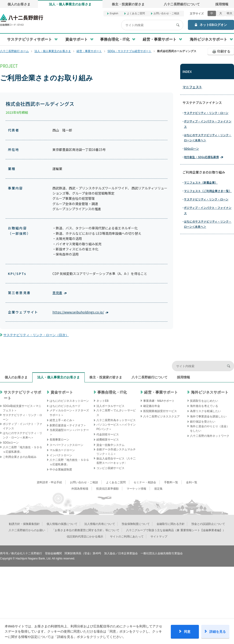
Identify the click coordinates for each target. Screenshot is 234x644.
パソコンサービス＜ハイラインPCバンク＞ (116, 427)
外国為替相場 (80, 489)
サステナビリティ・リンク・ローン (206, 113)
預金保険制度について (136, 524)
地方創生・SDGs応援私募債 (201, 157)
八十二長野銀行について (182, 4)
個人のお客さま (19, 4)
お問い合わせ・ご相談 (166, 13)
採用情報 (222, 4)
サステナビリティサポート (22, 395)
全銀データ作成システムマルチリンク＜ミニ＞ (116, 452)
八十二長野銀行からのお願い (27, 530)
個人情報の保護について (62, 524)
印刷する (224, 51)
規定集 (158, 489)
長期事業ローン (59, 440)
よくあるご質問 (136, 13)
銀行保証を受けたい (203, 422)
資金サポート (62, 392)
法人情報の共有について (100, 524)
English (114, 13)
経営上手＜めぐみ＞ (62, 420)
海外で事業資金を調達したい (208, 416)
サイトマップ (159, 537)
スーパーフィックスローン (66, 445)
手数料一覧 (171, 482)
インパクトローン (61, 455)
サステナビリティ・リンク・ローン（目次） (36, 335)
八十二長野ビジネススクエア (161, 416)
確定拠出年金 (152, 406)
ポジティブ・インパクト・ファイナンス (208, 124)
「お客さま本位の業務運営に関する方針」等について (86, 530)
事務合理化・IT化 (112, 392)
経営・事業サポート (161, 392)
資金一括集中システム (110, 445)
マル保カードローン (62, 450)
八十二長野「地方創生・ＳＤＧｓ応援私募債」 (22, 450)
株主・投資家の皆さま (128, 4)
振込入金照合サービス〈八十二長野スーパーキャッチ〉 (116, 461)
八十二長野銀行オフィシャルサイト (22, 20)
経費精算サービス (108, 440)
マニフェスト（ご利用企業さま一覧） (208, 191)
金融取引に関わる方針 (171, 524)
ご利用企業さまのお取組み (20, 457)
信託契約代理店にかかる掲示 (85, 537)
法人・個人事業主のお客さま (70, 4)
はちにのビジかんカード (65, 406)
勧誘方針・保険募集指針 (24, 524)
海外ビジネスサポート (210, 392)
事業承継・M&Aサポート (159, 401)
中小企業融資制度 (61, 470)
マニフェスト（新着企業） (201, 182)
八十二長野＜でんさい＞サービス (116, 413)
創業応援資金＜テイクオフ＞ (68, 425)
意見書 (57, 293)
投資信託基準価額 (107, 489)
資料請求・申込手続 (49, 482)
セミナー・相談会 (145, 482)
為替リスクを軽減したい (205, 411)
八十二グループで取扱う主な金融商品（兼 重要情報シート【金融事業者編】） (176, 530)
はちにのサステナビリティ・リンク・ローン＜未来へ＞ (208, 137)
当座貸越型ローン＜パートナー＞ (69, 432)
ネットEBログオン (213, 25)
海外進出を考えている (204, 406)
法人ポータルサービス (110, 406)
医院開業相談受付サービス (160, 411)
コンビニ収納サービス (110, 468)
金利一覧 (192, 482)
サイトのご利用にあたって (127, 537)
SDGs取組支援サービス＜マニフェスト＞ (22, 408)
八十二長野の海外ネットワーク (210, 436)
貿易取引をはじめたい (204, 401)
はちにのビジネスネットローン (69, 401)
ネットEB (102, 401)
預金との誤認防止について (208, 524)
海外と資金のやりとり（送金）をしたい (210, 429)
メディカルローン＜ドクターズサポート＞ (69, 413)
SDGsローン (191, 148)
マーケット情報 (136, 489)
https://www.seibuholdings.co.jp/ (78, 312)
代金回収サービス (108, 434)
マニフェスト (192, 87)
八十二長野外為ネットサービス (116, 420)
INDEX (187, 71)
